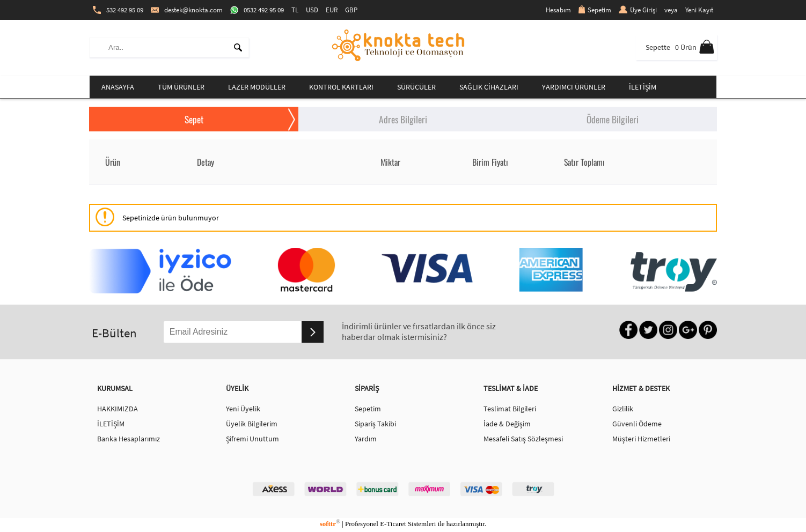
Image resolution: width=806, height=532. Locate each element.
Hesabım (558, 10)
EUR (332, 10)
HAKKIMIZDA (118, 409)
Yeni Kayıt (699, 10)
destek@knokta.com (187, 10)
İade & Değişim (507, 424)
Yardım (366, 439)
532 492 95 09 (118, 10)
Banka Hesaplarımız (129, 439)
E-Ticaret (393, 524)
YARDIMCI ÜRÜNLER (574, 87)
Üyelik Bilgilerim (252, 424)
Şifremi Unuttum (252, 439)
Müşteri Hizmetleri (641, 439)
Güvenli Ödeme (637, 424)
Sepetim (595, 10)
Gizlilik (623, 409)
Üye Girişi (638, 10)
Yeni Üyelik (243, 409)
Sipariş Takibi (375, 424)
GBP (351, 10)
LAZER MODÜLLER (257, 87)
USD (312, 10)
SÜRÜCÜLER (416, 87)
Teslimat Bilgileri (510, 409)
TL (295, 10)
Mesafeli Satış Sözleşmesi (523, 439)
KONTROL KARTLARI (341, 87)
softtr (330, 524)
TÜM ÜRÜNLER (181, 87)
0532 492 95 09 (257, 10)
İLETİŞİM (643, 87)
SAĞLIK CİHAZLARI (489, 87)
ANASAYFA (118, 87)
